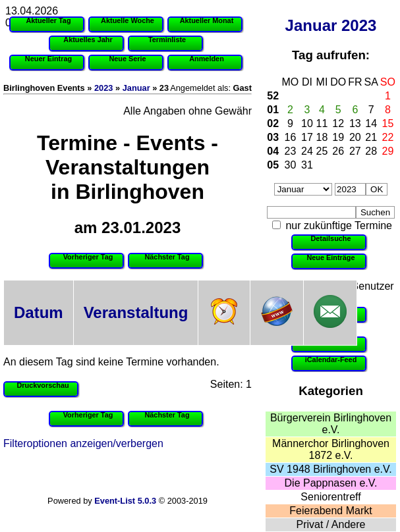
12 (338, 123)
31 (307, 165)
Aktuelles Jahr (88, 40)
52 (273, 96)
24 (307, 151)
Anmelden (207, 59)
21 (371, 137)
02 (273, 123)
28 (371, 151)
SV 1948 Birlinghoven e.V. (330, 469)
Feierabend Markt (330, 511)
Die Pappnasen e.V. (331, 483)
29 (388, 151)
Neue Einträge (330, 257)
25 (322, 151)
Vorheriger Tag (88, 257)
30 (291, 165)
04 (273, 151)
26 (338, 151)
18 (322, 137)
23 (291, 151)
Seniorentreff (330, 497)
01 (273, 110)
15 (388, 123)
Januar (311, 25)
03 (273, 137)
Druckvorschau (43, 385)
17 (307, 137)
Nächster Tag (167, 257)
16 (291, 137)
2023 (359, 25)
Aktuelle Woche (128, 20)
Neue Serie (127, 59)
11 (322, 123)
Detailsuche (330, 238)
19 (338, 137)
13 (355, 123)
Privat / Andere (331, 524)
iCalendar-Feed (331, 359)
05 (273, 165)
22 (388, 137)
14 (371, 123)
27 (355, 151)
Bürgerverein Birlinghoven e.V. (331, 424)
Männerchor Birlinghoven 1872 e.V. (331, 449)
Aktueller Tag (48, 20)
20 (355, 137)
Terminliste (167, 40)
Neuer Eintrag (48, 59)
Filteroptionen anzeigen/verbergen (83, 443)
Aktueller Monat (207, 20)
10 (307, 123)
